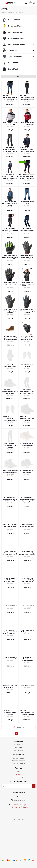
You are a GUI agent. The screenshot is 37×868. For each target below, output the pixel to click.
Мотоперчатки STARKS (16, 38)
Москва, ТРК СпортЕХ (20, 805)
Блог (19, 771)
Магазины (19, 747)
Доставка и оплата (18, 761)
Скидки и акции (19, 758)
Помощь (18, 768)
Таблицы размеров (19, 763)
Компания (19, 741)
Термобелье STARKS (15, 57)
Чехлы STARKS (13, 69)
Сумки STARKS (13, 51)
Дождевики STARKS (15, 26)
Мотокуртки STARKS (15, 32)
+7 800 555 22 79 (19, 796)
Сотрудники (19, 750)
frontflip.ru (22, 800)
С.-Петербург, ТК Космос (20, 807)
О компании (19, 745)
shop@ (16, 800)
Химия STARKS (13, 63)
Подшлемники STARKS (16, 44)
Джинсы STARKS (14, 20)
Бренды (19, 774)
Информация (19, 755)
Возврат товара (19, 777)
